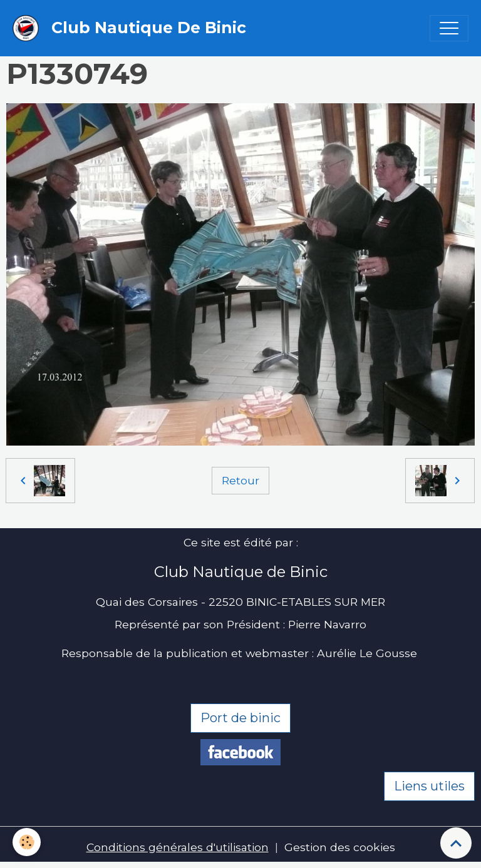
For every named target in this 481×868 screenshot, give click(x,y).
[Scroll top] (456, 843)
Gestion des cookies (340, 847)
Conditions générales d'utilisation (178, 847)
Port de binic (240, 718)
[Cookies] (27, 842)
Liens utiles (429, 786)
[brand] (132, 28)
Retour (240, 480)
